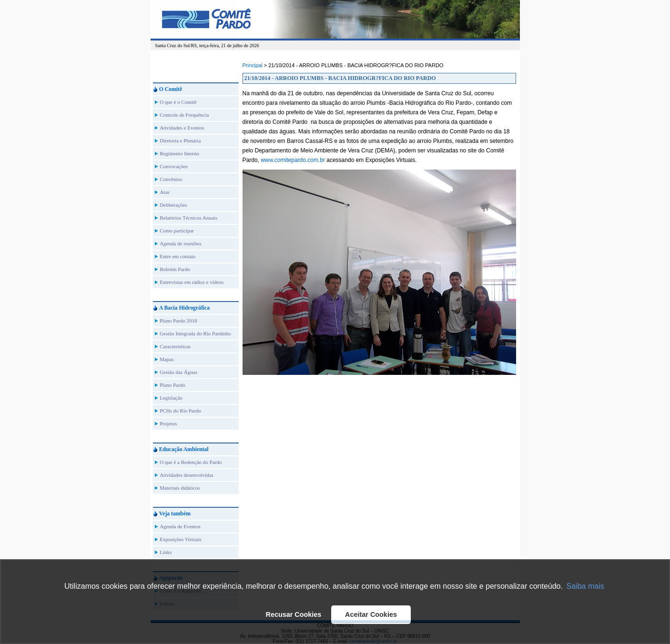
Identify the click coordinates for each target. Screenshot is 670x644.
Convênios (171, 179)
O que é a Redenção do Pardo (191, 462)
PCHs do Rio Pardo (180, 411)
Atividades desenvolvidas (187, 475)
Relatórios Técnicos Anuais (188, 218)
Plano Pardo (172, 385)
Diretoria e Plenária (180, 141)
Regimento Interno (179, 153)
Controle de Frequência (184, 115)
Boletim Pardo (175, 269)
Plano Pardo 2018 (178, 321)
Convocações (174, 166)
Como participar (177, 231)
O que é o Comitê (178, 102)
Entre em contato (178, 256)
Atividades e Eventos (182, 128)
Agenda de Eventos (180, 526)
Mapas (167, 359)
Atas (164, 192)
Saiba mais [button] (585, 586)
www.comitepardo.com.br (293, 160)
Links (166, 552)
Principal (253, 65)
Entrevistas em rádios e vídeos (192, 282)
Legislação (171, 398)
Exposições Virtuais (180, 539)
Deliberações (173, 205)
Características (175, 346)
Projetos (168, 423)
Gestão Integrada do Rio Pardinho (195, 333)
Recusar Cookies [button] (294, 614)
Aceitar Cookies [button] (371, 614)
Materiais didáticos (180, 488)
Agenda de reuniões (180, 243)
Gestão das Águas (178, 372)
